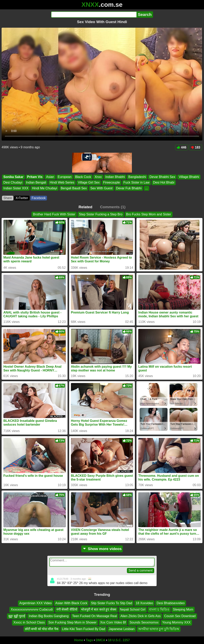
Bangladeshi (137, 177)
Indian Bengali (36, 183)
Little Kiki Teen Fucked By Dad (84, 629)
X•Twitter (22, 198)
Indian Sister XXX (16, 188)
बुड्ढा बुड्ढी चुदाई (17, 616)
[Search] (94, 15)
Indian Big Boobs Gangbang (49, 616)
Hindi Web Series (62, 183)
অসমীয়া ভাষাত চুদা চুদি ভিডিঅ (159, 629)
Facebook (39, 198)
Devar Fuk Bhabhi (129, 188)
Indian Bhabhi (115, 177)
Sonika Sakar (13, 177)
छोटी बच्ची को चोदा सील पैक (42, 629)
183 (195, 147)
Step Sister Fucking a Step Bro (101, 214)
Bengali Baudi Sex (74, 188)
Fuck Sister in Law (137, 183)
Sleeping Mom (183, 610)
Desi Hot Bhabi (164, 183)
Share (8, 198)
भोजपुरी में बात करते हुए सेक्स (99, 610)
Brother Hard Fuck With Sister (54, 214)
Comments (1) (113, 207)
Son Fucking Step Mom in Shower (73, 622)
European (65, 177)
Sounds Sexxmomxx (144, 622)
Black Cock (83, 177)
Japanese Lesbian (122, 629)
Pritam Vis (35, 177)
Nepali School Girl (133, 610)
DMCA (100, 640)
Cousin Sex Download (180, 616)
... (147, 188)
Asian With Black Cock (71, 603)
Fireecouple (112, 183)
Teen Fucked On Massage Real (94, 616)
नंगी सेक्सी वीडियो (67, 610)
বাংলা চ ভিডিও (159, 610)
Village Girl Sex (89, 183)
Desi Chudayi (13, 183)
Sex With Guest (101, 188)
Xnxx (98, 177)
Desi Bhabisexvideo (171, 603)
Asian (50, 177)
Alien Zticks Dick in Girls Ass (140, 616)
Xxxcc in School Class (29, 622)
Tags (89, 640)
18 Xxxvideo (144, 603)
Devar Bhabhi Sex (162, 177)
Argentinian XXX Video (35, 603)
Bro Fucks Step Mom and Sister (149, 214)
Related (85, 207)
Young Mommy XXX (176, 622)
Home (79, 640)
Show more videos (102, 549)
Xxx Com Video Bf (113, 622)
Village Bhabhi (189, 177)
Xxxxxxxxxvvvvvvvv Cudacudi (32, 610)
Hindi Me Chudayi (44, 188)
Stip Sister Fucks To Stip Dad (111, 603)
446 (182, 147)
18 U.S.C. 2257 (119, 640)
